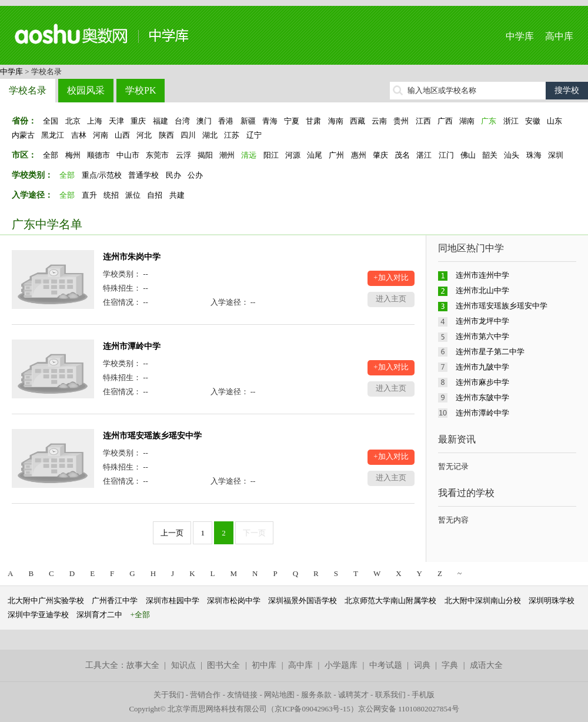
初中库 (264, 665)
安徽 (533, 121)
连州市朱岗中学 (132, 257)
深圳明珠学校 (552, 600)
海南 (336, 121)
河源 (293, 155)
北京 (73, 121)
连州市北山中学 (482, 290)
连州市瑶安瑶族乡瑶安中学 (152, 436)
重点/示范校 (102, 175)
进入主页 (391, 299)
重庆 (138, 121)
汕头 (512, 155)
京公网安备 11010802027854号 (409, 709)
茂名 (402, 155)
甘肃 (313, 121)
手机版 (423, 695)
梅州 (73, 155)
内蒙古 (23, 135)
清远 (249, 155)
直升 (89, 195)
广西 (445, 121)
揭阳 (205, 155)
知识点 (183, 665)
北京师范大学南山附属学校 (390, 600)
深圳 (556, 155)
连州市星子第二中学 (490, 352)
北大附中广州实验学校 (46, 600)
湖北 (210, 135)
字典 (450, 665)
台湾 (182, 121)
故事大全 (143, 665)
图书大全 (223, 665)
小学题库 (341, 665)
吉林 (79, 135)
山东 (554, 121)
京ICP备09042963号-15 (313, 709)
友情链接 (242, 695)
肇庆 (380, 155)
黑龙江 (53, 135)
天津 (116, 121)
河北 (144, 135)
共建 (177, 195)
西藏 (358, 121)
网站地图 (279, 695)
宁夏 (292, 121)
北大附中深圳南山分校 (483, 600)
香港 (226, 121)
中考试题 (386, 665)
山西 (122, 135)
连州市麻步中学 (482, 382)
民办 (173, 175)
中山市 (128, 155)
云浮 (183, 155)
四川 (188, 135)
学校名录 (28, 90)
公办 (195, 175)
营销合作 (205, 695)
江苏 (232, 135)
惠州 (359, 155)
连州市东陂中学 (482, 397)
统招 (111, 195)
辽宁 (254, 135)
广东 (489, 121)
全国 (51, 121)
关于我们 (169, 695)
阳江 (271, 155)
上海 (95, 121)
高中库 (559, 36)
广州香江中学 (115, 600)
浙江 (511, 121)
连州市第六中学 (482, 336)
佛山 (468, 155)
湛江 (424, 155)
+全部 (140, 615)
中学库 (520, 36)
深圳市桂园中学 (173, 600)
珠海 (534, 155)
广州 (336, 155)
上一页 (172, 533)
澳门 (204, 121)
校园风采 (86, 90)
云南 (379, 121)
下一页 (254, 533)
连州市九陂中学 (482, 367)
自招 (155, 195)
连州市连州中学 (482, 275)
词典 (422, 665)
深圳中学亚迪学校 (38, 615)
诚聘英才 (353, 695)
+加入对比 (391, 277)
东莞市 (157, 155)
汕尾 (315, 155)
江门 (446, 155)
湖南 (467, 121)
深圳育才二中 (99, 615)
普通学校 (143, 175)
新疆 (248, 121)
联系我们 (390, 695)
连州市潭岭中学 (132, 346)
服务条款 (316, 695)
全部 (51, 155)
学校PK (141, 90)
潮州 (227, 155)
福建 (161, 121)
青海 (270, 121)
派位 (133, 195)
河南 (101, 135)
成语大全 (486, 665)
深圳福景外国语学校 (303, 600)
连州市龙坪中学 (482, 321)
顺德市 (98, 155)
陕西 (166, 135)
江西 (423, 121)
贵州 (401, 121)
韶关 (490, 155)
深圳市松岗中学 (234, 600)
